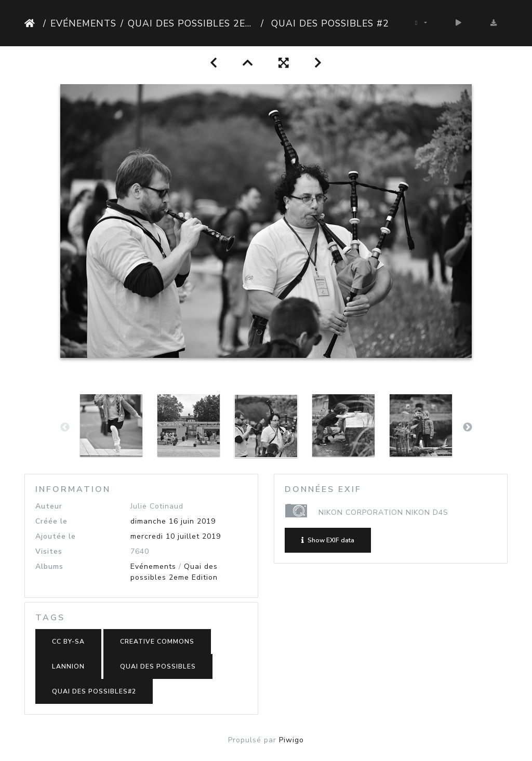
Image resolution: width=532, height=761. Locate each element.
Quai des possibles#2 (94, 691)
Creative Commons (157, 642)
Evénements (83, 23)
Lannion (68, 666)
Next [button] (468, 428)
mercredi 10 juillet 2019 (176, 536)
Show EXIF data (328, 540)
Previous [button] (65, 428)
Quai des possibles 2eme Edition (192, 23)
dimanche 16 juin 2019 (173, 521)
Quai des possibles (158, 666)
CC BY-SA (68, 642)
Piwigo (291, 740)
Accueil (32, 23)
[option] (111, 425)
